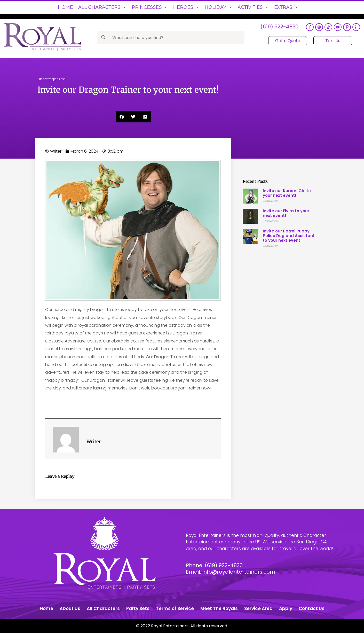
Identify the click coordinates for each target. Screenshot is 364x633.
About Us (70, 608)
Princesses (150, 7)
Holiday (218, 7)
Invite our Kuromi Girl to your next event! (287, 193)
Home (65, 7)
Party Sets (138, 608)
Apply (286, 608)
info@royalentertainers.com (239, 572)
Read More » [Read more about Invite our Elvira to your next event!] (270, 221)
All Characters (102, 7)
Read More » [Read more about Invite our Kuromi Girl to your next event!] (270, 201)
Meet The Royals (219, 608)
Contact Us (312, 608)
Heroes (186, 7)
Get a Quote (288, 41)
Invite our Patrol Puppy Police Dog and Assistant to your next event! (289, 236)
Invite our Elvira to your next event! (286, 213)
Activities (253, 7)
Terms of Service (175, 608)
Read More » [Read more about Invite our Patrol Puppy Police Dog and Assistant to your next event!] (270, 246)
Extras (286, 7)
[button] (122, 117)
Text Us (333, 41)
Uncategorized (52, 79)
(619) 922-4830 (279, 27)
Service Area (258, 608)
